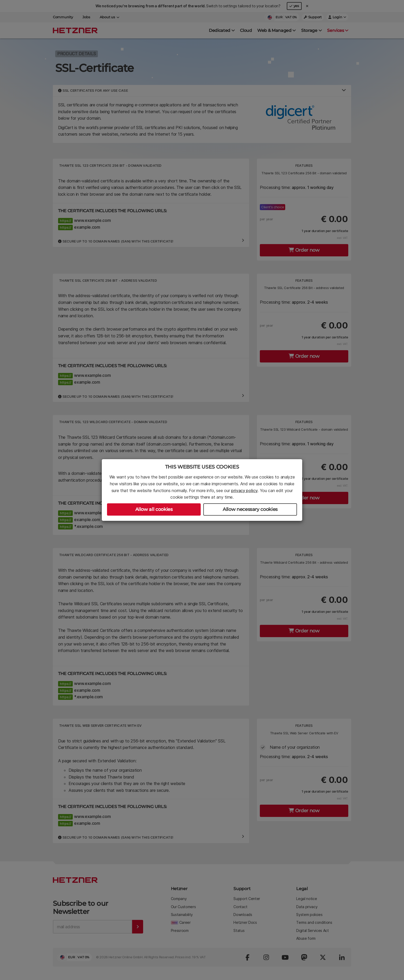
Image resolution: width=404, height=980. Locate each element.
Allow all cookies (154, 509)
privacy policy (244, 491)
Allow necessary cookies (250, 509)
